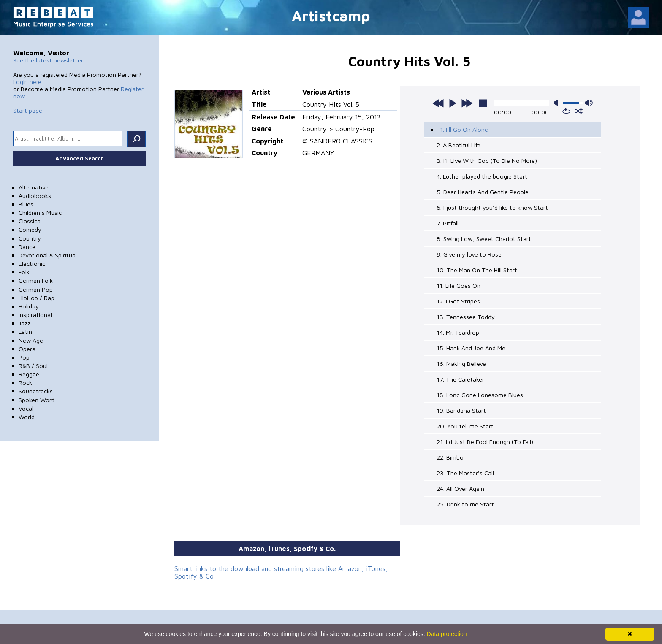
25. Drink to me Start (465, 504)
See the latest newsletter (48, 60)
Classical (30, 221)
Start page (28, 110)
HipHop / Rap (37, 298)
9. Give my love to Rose (469, 254)
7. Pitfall (448, 223)
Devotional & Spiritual (48, 255)
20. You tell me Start (465, 426)
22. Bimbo (450, 457)
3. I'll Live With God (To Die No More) (487, 161)
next (467, 103)
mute (558, 103)
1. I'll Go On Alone (464, 129)
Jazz (24, 323)
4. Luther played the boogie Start (482, 176)
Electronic (32, 264)
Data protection (447, 634)
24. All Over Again (460, 488)
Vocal (26, 408)
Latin (25, 331)
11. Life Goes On (459, 285)
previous (438, 103)
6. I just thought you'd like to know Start (492, 207)
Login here (27, 82)
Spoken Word (37, 400)
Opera (27, 349)
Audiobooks (35, 196)
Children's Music (40, 212)
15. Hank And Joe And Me (471, 348)
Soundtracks (36, 391)
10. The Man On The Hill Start (477, 270)
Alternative (34, 187)
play (453, 103)
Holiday (29, 306)
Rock (25, 383)
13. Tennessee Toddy (466, 317)
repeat (566, 111)
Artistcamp (331, 15)
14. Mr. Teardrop (458, 332)
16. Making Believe (461, 364)
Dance (27, 247)
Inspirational (35, 315)
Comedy (30, 229)
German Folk (36, 280)
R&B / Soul (33, 366)
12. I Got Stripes (458, 301)
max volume (589, 103)
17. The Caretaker (460, 379)
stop (483, 103)
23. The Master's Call (465, 473)
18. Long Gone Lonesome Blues (480, 395)
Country (30, 238)
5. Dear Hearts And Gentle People (483, 192)
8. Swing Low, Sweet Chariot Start (484, 239)
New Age (31, 340)
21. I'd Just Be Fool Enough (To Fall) (485, 442)
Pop (24, 357)
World (27, 417)
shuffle (579, 111)
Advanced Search (80, 158)
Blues (26, 204)
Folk (24, 272)
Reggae (29, 374)
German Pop (36, 289)
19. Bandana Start (461, 410)
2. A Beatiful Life (459, 145)
